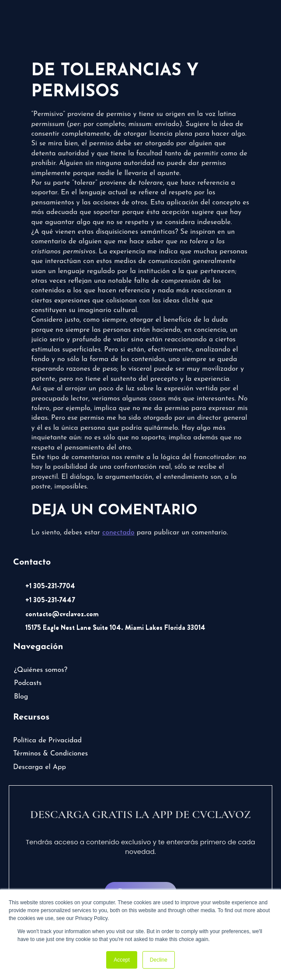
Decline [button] (159, 960)
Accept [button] (122, 960)
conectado (118, 533)
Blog (21, 697)
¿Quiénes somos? (41, 670)
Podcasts (28, 683)
